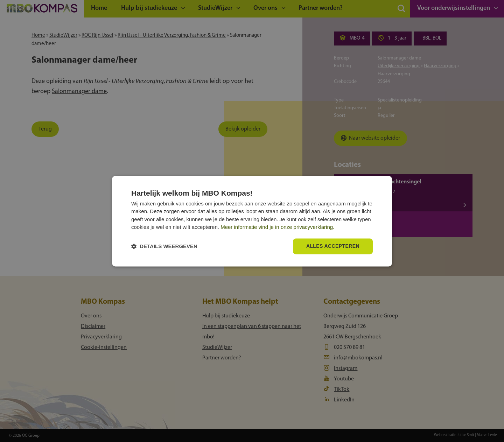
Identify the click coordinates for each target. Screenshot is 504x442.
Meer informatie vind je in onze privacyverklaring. (277, 227)
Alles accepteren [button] (333, 246)
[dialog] (252, 221)
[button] (164, 246)
